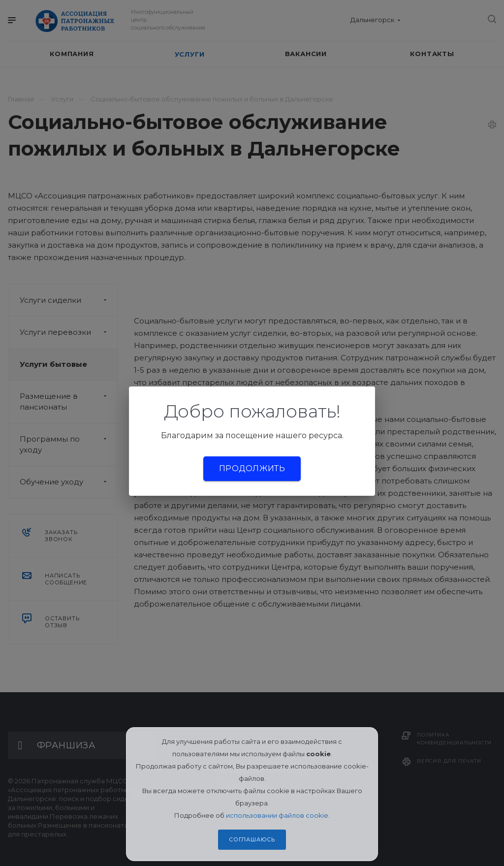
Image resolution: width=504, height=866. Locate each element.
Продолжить (252, 468)
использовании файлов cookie (277, 815)
